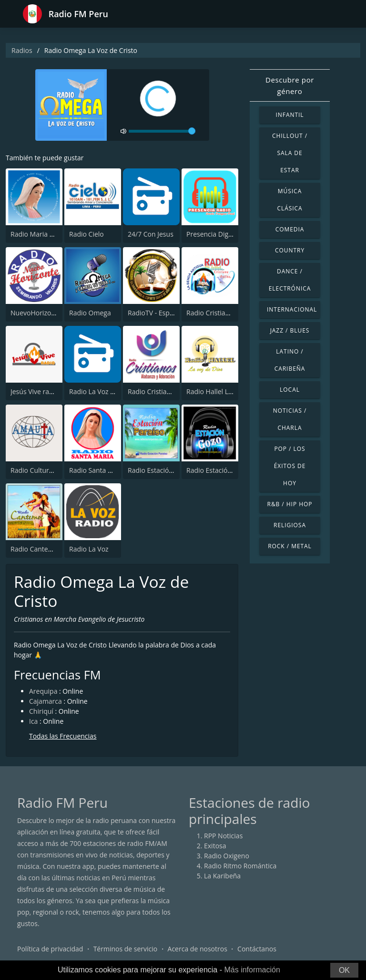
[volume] (162, 131)
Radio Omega (90, 313)
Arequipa (43, 691)
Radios (22, 50)
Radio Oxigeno (227, 856)
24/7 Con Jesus (151, 234)
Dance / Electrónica (290, 280)
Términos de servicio (126, 949)
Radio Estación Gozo (218, 470)
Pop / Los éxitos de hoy (290, 466)
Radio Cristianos (153, 391)
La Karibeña (222, 876)
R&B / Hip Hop (290, 504)
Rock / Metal (290, 546)
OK (344, 970)
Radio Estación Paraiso (163, 470)
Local (290, 390)
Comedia (290, 229)
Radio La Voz (89, 549)
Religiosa (290, 525)
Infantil (290, 115)
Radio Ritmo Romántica (240, 866)
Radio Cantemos (36, 549)
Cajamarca (46, 701)
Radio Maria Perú (37, 234)
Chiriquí (41, 711)
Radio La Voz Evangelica (106, 391)
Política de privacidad (50, 949)
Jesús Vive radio (35, 391)
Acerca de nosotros (198, 949)
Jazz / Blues (290, 330)
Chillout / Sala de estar (290, 153)
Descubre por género (290, 85)
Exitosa (215, 846)
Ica (33, 721)
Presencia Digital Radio (222, 234)
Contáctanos (257, 949)
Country (290, 250)
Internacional (292, 309)
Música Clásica (290, 200)
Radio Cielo (86, 234)
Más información (252, 970)
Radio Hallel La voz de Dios (228, 391)
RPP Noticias (223, 836)
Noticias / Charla (290, 419)
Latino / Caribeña (290, 360)
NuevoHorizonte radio (45, 313)
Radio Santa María (97, 470)
